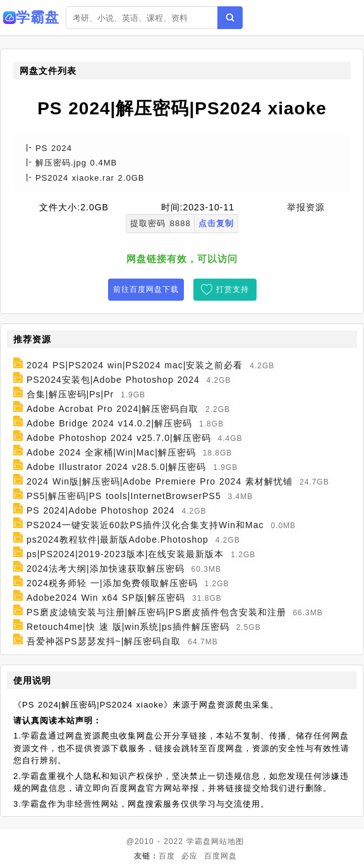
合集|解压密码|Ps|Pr (70, 394)
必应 (190, 856)
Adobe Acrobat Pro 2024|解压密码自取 (112, 409)
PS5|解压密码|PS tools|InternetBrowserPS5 (124, 496)
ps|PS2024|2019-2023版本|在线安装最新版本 (125, 554)
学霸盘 (199, 841)
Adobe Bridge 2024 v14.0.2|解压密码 (109, 423)
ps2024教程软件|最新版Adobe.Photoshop (118, 539)
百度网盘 (221, 856)
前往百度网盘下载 (146, 289)
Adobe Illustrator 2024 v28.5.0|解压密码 (116, 467)
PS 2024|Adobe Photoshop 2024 (101, 510)
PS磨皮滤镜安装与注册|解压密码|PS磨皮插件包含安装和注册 (156, 612)
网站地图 (227, 841)
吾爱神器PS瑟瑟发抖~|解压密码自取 (104, 641)
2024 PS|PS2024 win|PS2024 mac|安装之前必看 (135, 365)
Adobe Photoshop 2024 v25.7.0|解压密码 (119, 438)
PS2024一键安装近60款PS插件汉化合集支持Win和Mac (145, 525)
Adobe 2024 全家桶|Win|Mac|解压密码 (111, 452)
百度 (167, 856)
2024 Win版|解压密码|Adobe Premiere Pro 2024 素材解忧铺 (160, 481)
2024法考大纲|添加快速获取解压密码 (106, 569)
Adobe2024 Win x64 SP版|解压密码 (106, 598)
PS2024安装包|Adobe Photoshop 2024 (113, 380)
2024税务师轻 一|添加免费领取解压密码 (112, 583)
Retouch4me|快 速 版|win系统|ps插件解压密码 (128, 627)
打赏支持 (233, 289)
